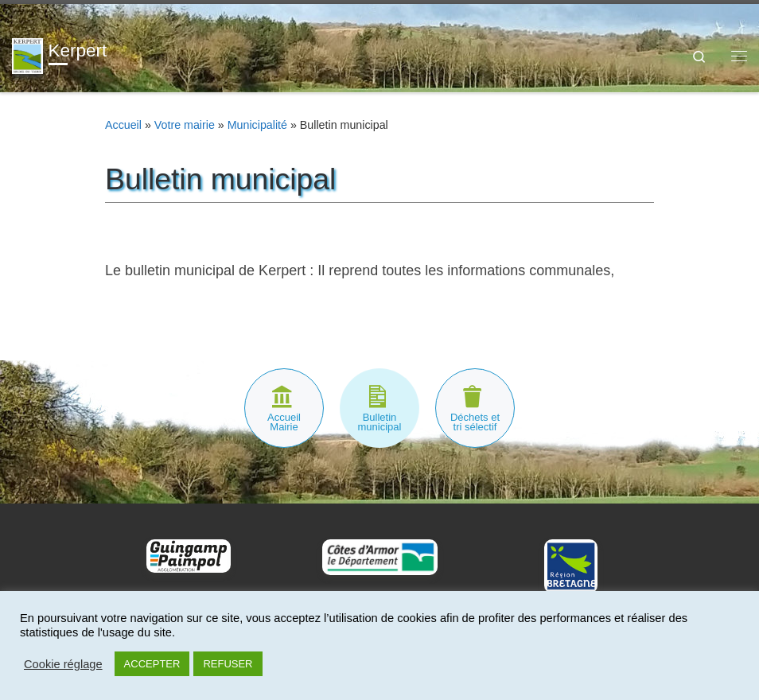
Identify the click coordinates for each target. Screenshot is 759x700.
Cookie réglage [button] (63, 664)
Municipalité (257, 125)
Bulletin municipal (380, 422)
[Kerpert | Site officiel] (27, 54)
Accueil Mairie (284, 422)
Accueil (123, 125)
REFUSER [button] (228, 664)
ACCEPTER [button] (152, 664)
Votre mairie (185, 125)
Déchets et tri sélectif (475, 422)
